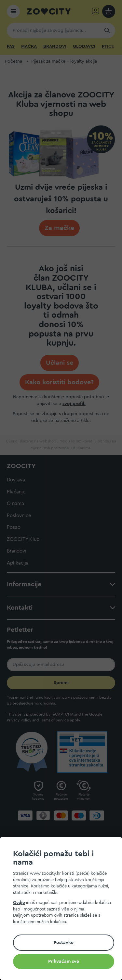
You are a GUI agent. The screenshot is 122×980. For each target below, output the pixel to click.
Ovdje (19, 903)
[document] (64, 909)
